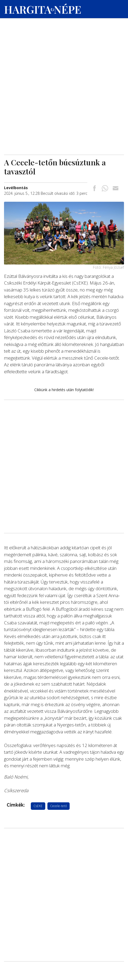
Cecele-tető (59, 806)
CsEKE (38, 806)
